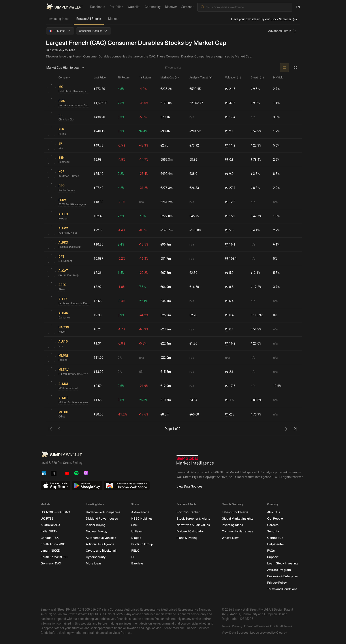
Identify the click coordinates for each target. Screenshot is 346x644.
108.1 (231, 259)
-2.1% (122, 202)
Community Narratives (237, 531)
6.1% (276, 244)
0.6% (121, 400)
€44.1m (166, 301)
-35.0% (144, 103)
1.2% (276, 131)
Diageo (136, 538)
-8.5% (143, 230)
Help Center (276, 544)
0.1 (229, 329)
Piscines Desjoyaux (70, 247)
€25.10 (99, 174)
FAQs (271, 551)
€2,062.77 (196, 103)
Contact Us (275, 538)
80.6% (256, 400)
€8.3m (165, 414)
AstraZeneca (140, 512)
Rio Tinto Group (142, 544)
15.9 (230, 216)
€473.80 (99, 89)
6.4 (229, 301)
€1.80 (193, 343)
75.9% (256, 414)
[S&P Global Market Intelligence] (195, 461)
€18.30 (99, 202)
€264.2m (166, 202)
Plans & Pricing (187, 538)
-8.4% (122, 301)
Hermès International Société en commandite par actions (74, 105)
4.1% (255, 230)
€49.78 (99, 145)
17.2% (256, 287)
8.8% (276, 174)
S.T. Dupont (65, 261)
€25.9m (166, 315)
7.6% (143, 216)
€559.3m (166, 160)
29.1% (143, 301)
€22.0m (166, 358)
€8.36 (193, 160)
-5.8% (143, 343)
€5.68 (98, 301)
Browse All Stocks (89, 19)
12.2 (230, 202)
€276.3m (166, 188)
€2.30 (98, 315)
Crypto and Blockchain (102, 551)
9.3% (255, 103)
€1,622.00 (101, 103)
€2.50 (193, 273)
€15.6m (166, 372)
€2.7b (164, 145)
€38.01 (194, 174)
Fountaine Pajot (68, 233)
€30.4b (165, 131)
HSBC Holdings (142, 519)
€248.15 (99, 131)
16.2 (230, 344)
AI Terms (286, 626)
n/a (192, 117)
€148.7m (166, 230)
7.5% (143, 287)
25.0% (256, 344)
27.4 (230, 188)
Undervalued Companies (103, 512)
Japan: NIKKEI (51, 551)
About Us (274, 512)
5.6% (276, 145)
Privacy (237, 626)
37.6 (230, 103)
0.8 (229, 160)
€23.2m (166, 329)
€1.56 (98, 400)
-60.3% (144, 329)
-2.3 (230, 414)
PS (227, 131)
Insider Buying (96, 525)
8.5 (229, 287)
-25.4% (144, 174)
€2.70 (193, 315)
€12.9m (166, 386)
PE (227, 89)
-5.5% (143, 117)
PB (227, 160)
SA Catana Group (69, 275)
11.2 (230, 146)
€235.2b (166, 89)
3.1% (121, 131)
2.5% (121, 103)
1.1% (276, 103)
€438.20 (99, 117)
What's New (230, 538)
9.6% (121, 386)
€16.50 (194, 287)
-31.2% (144, 188)
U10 (61, 346)
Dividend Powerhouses (102, 519)
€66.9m (166, 287)
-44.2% (144, 315)
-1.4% (122, 230)
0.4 (229, 315)
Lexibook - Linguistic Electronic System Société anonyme (74, 303)
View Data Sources (189, 486)
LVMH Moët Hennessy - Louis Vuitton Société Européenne (74, 91)
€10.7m (166, 400)
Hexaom (63, 219)
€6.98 (98, 160)
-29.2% (144, 273)
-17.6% (144, 414)
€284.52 (195, 131)
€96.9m (166, 244)
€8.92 (98, 287)
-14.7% (144, 160)
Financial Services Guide (261, 626)
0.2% (121, 174)
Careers (273, 525)
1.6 (229, 400)
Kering (62, 134)
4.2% (121, 188)
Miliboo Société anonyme (73, 402)
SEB (61, 148)
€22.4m (166, 343)
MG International (68, 388)
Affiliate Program (279, 570)
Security (273, 531)
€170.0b (166, 103)
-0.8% (122, 343)
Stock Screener (281, 19)
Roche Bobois (67, 190)
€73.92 (194, 145)
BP (133, 557)
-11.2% (122, 414)
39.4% (143, 131)
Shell (135, 525)
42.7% (256, 216)
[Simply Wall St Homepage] (65, 7)
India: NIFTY (49, 531)
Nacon (62, 332)
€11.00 (99, 358)
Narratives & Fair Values (193, 525)
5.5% (276, 273)
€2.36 (98, 273)
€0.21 (98, 329)
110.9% (257, 315)
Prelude (63, 360)
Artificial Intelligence (100, 544)
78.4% (256, 160)
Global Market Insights (238, 519)
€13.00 (99, 372)
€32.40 (99, 216)
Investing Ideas (59, 19)
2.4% (121, 244)
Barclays (137, 563)
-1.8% (122, 287)
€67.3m (166, 273)
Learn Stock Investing (282, 563)
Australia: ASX (50, 525)
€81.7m (166, 259)
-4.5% (122, 160)
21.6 (230, 89)
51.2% (256, 329)
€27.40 (99, 188)
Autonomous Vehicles (101, 538)
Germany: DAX (51, 563)
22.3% (256, 146)
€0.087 (99, 259)
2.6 (229, 372)
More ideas (94, 563)
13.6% (277, 386)
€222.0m (166, 216)
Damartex (64, 318)
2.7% (276, 89)
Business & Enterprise (282, 576)
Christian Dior (66, 120)
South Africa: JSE (53, 544)
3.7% (276, 287)
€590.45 (195, 89)
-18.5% (144, 244)
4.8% (121, 89)
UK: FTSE (47, 519)
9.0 (229, 174)
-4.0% (143, 89)
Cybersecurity (96, 557)
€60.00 (194, 414)
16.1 (230, 245)
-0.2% (122, 259)
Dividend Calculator (190, 531)
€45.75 (194, 216)
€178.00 (195, 230)
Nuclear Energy (97, 531)
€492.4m (166, 174)
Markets (114, 19)
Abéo (62, 289)
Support (273, 557)
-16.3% (144, 259)
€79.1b (165, 117)
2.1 (229, 131)
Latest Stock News (235, 512)
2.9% (276, 160)
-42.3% (144, 145)
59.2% (256, 131)
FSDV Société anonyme (72, 204)
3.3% (121, 117)
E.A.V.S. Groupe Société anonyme (74, 374)
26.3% (143, 400)
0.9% (121, 315)
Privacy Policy (277, 583)
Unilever (137, 531)
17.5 (230, 386)
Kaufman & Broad (69, 176)
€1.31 (98, 343)
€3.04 (193, 400)
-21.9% (144, 386)
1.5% (276, 216)
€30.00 (99, 414)
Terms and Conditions (282, 589)
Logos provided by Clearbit (269, 633)
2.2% (121, 216)
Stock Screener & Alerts (193, 519)
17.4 (230, 117)
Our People (275, 519)
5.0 (229, 230)
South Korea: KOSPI (55, 557)
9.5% (255, 89)
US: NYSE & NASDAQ (55, 512)
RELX (135, 551)
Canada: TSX (50, 538)
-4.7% (122, 329)
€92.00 (99, 230)
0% (275, 259)
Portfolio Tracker (188, 512)
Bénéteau (64, 162)
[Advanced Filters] (283, 31)
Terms (226, 626)
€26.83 (194, 188)
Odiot (62, 417)
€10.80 (99, 244)
